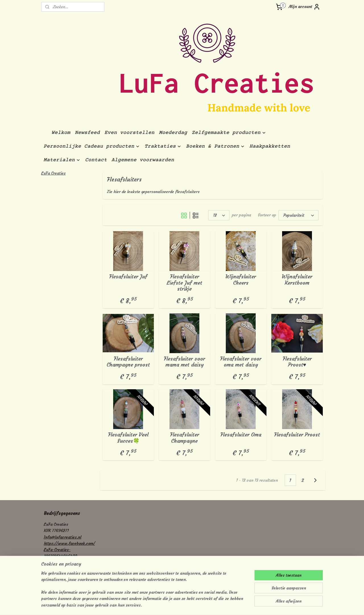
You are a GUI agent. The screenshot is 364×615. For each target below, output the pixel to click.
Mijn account (304, 7)
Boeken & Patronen (215, 146)
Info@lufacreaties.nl (63, 537)
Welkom (61, 133)
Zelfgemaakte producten (229, 133)
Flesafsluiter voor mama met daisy (184, 362)
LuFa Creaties (53, 173)
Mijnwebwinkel (239, 604)
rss (173, 604)
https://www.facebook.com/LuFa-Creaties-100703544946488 (69, 550)
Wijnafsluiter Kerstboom (297, 280)
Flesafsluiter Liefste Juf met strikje (184, 283)
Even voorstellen (129, 133)
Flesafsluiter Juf (128, 277)
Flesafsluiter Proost (297, 435)
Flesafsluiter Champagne (185, 438)
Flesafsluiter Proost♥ (297, 362)
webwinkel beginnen (193, 604)
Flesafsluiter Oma (241, 435)
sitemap (163, 604)
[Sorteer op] (298, 215)
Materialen (62, 160)
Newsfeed (87, 133)
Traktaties (163, 146)
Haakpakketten (270, 146)
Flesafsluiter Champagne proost (128, 362)
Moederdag (173, 133)
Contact (96, 160)
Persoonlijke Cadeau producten (92, 146)
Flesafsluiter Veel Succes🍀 (128, 438)
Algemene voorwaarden (143, 160)
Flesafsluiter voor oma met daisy (241, 362)
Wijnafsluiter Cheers (241, 280)
